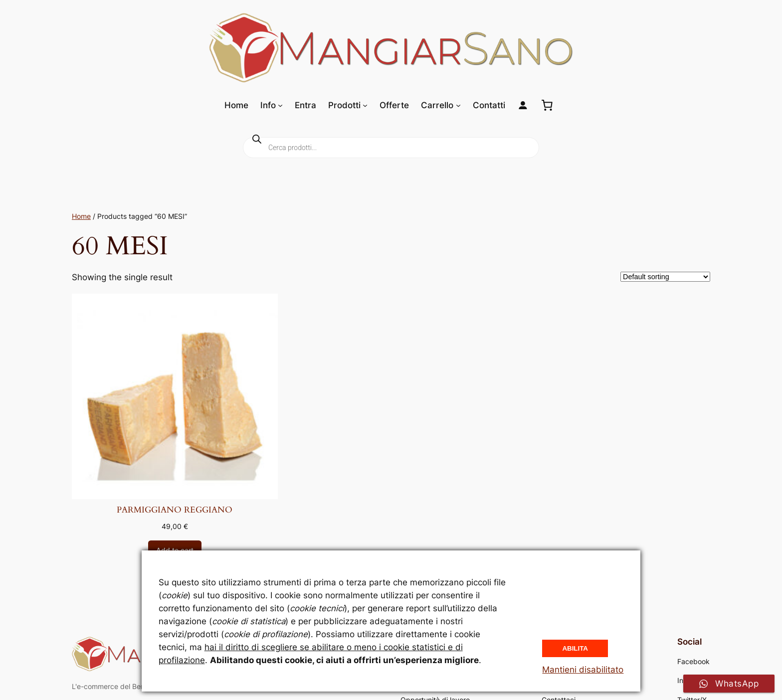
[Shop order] (665, 277)
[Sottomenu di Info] (280, 105)
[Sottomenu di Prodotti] (365, 105)
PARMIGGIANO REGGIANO (175, 510)
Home (81, 216)
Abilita (575, 648)
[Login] (523, 105)
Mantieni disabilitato (583, 670)
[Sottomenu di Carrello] (458, 105)
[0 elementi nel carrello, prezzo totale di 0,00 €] (547, 105)
